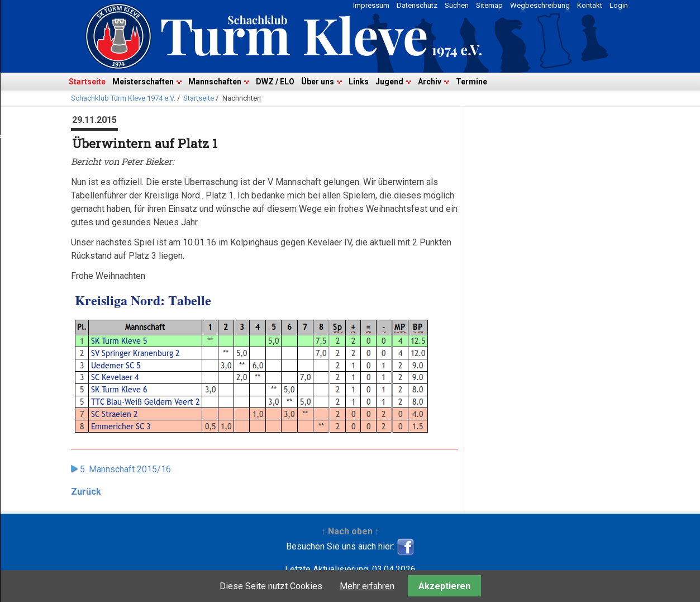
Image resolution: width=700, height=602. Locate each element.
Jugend (389, 82)
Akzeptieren (444, 586)
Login (619, 5)
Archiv (430, 82)
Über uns (318, 82)
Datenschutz (417, 5)
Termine (472, 82)
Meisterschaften (143, 82)
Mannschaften (215, 82)
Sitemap (489, 5)
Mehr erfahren (367, 586)
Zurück (86, 492)
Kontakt (590, 5)
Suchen (457, 5)
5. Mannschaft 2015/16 (125, 469)
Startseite (87, 82)
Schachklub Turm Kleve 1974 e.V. (123, 98)
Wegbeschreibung (540, 5)
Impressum (371, 5)
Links (359, 82)
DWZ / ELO (275, 82)
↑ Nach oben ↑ (350, 531)
